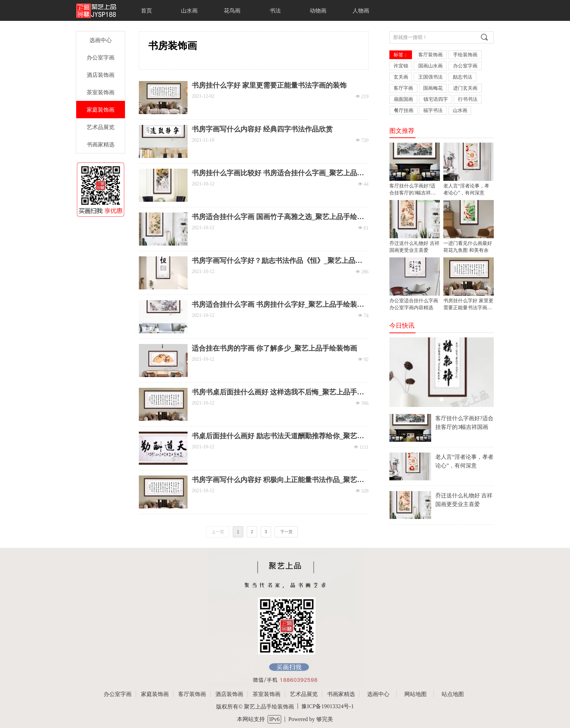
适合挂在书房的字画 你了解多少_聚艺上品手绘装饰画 (274, 348)
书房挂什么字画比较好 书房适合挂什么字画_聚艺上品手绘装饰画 (278, 173)
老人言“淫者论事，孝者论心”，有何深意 (464, 461)
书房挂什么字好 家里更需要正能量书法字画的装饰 (269, 85)
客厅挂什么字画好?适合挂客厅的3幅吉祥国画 (464, 423)
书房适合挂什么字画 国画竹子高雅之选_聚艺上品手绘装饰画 (278, 217)
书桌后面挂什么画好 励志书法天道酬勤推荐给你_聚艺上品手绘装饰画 (278, 436)
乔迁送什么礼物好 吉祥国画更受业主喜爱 (464, 500)
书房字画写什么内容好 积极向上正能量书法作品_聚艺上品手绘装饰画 (278, 480)
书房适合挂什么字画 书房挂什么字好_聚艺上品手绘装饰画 (278, 305)
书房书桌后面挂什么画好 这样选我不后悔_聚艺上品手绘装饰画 (278, 392)
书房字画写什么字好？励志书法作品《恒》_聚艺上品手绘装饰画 (277, 261)
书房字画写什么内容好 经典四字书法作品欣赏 (262, 129)
